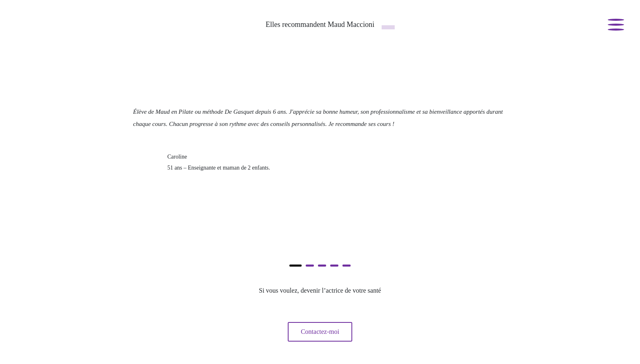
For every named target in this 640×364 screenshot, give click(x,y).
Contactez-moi (320, 332)
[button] (296, 266)
